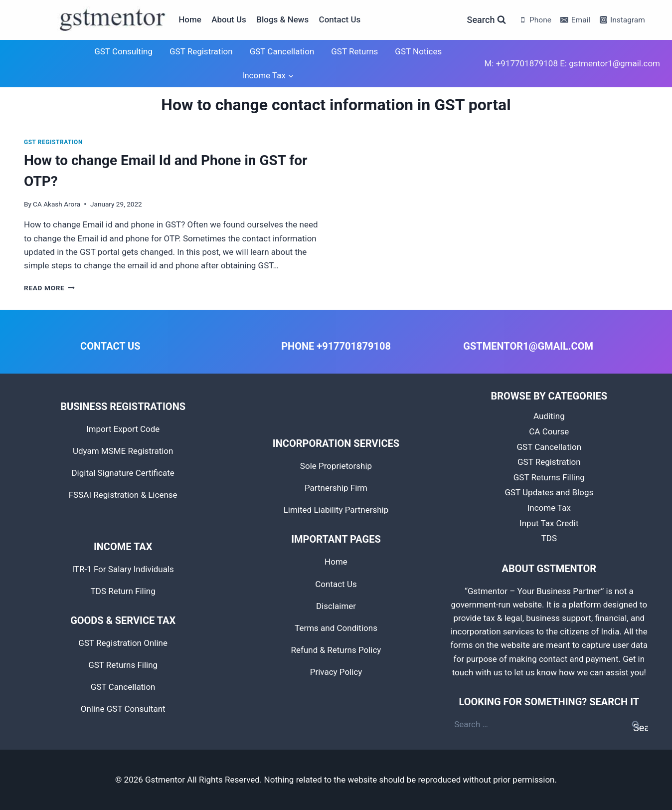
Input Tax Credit (549, 523)
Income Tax (549, 508)
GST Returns (354, 51)
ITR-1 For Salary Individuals (123, 569)
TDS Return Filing (123, 591)
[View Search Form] (487, 20)
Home (190, 19)
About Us (229, 19)
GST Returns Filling (549, 477)
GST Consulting (123, 51)
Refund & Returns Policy (336, 650)
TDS (549, 538)
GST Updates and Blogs (549, 492)
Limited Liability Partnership (336, 510)
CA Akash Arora (57, 204)
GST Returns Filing (123, 665)
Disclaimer (336, 606)
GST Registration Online (123, 643)
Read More (49, 288)
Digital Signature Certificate (123, 473)
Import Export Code (123, 429)
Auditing (549, 416)
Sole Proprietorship (336, 466)
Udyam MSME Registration (123, 451)
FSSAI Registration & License (123, 495)
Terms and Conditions (336, 628)
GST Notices (418, 51)
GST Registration (201, 51)
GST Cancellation (282, 51)
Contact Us (340, 19)
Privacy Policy (336, 672)
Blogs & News (282, 19)
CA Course (549, 431)
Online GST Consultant (123, 709)
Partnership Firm (336, 488)
